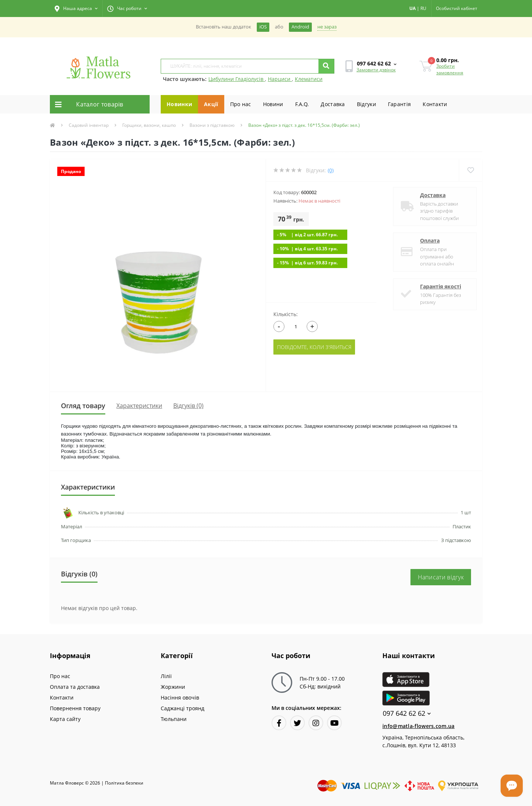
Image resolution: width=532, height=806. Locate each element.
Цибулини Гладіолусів (237, 79)
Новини (273, 104)
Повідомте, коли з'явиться (314, 347)
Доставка (333, 104)
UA (412, 8)
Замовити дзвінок (376, 70)
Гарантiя (399, 104)
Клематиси (309, 79)
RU (423, 8)
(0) (331, 170)
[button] (76, 9)
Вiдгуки (366, 104)
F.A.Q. (302, 104)
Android (300, 27)
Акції (211, 104)
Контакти (435, 104)
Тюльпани (174, 719)
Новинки (179, 104)
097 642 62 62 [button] (407, 713)
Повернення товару (75, 708)
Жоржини (173, 687)
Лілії (166, 676)
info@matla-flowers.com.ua (419, 726)
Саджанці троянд (183, 708)
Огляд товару (83, 406)
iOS (263, 27)
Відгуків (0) (188, 406)
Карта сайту (65, 719)
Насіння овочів (180, 697)
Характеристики (139, 406)
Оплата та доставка (75, 687)
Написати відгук (441, 577)
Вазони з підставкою (212, 125)
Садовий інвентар (89, 125)
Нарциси (280, 79)
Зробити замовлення (450, 69)
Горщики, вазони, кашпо (149, 125)
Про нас (241, 104)
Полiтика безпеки (124, 783)
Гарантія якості (441, 286)
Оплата (430, 241)
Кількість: (286, 314)
